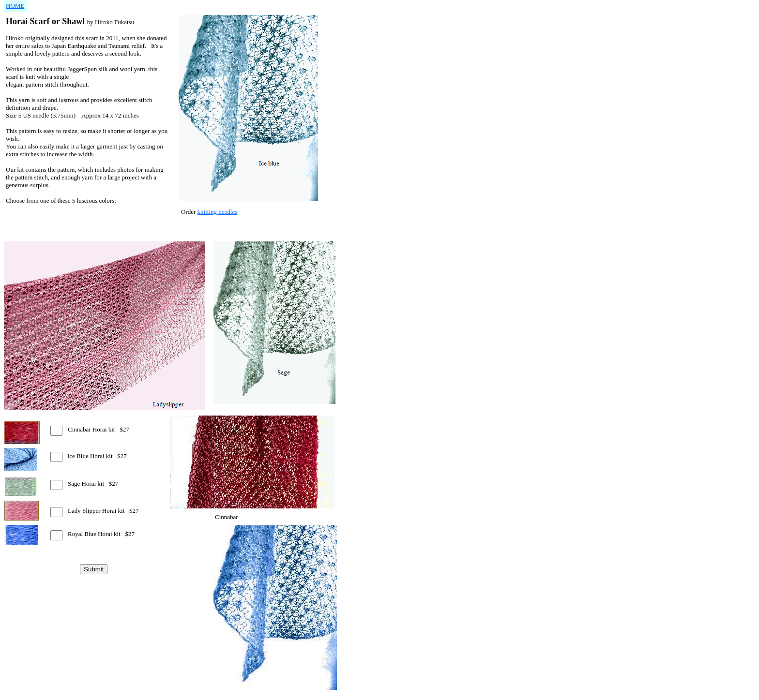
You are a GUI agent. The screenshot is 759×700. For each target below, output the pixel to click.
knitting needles (218, 212)
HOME (15, 6)
